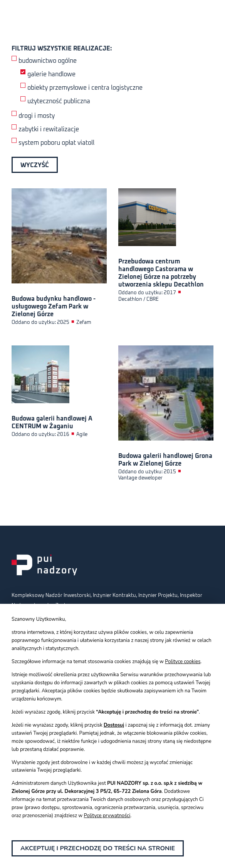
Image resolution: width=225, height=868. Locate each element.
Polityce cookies (183, 662)
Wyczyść (35, 165)
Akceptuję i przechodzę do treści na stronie (98, 848)
